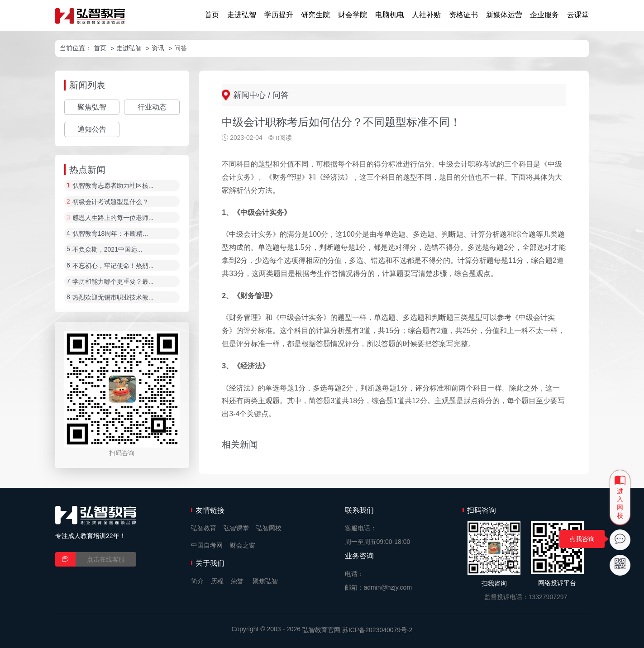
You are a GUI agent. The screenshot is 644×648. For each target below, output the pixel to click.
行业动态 (152, 107)
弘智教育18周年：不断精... (110, 233)
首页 (212, 15)
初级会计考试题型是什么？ (110, 202)
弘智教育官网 (321, 630)
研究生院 (315, 15)
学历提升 (279, 15)
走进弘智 (242, 15)
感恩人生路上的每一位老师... (113, 218)
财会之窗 (243, 545)
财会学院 (353, 15)
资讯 (158, 48)
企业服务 (544, 15)
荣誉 (237, 581)
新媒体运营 (504, 15)
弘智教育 (204, 528)
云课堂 (578, 15)
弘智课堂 (236, 528)
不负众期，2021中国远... (107, 250)
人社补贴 (426, 15)
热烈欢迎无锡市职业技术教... (113, 298)
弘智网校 (269, 528)
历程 (217, 581)
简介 (197, 581)
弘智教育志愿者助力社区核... (113, 186)
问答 (181, 48)
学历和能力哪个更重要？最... (113, 281)
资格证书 (463, 15)
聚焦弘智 (92, 107)
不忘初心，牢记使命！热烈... (113, 266)
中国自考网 (207, 545)
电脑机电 (390, 15)
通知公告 (92, 129)
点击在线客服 (106, 559)
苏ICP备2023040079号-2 (377, 630)
